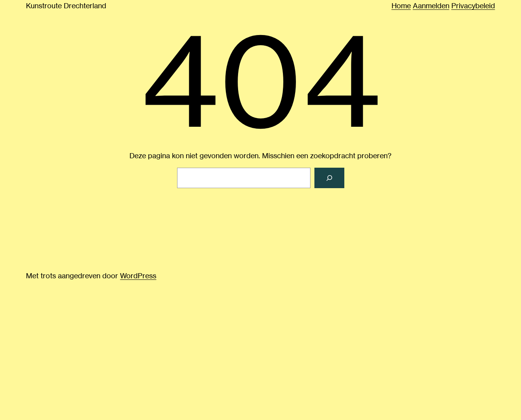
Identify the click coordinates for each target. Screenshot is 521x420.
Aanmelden (431, 6)
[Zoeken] (329, 178)
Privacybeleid (473, 6)
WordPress (138, 276)
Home (401, 6)
